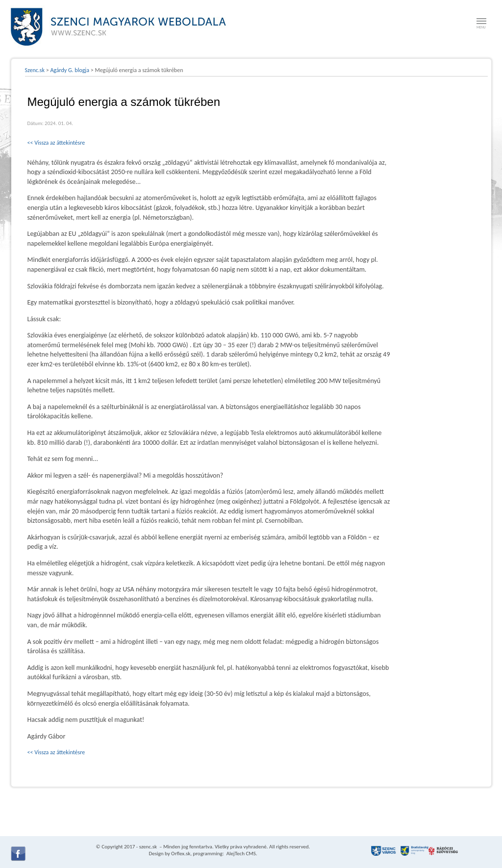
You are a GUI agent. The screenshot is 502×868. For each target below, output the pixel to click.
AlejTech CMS (240, 854)
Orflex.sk (181, 854)
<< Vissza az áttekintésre (56, 143)
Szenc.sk (35, 70)
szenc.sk (148, 847)
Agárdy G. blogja (70, 70)
